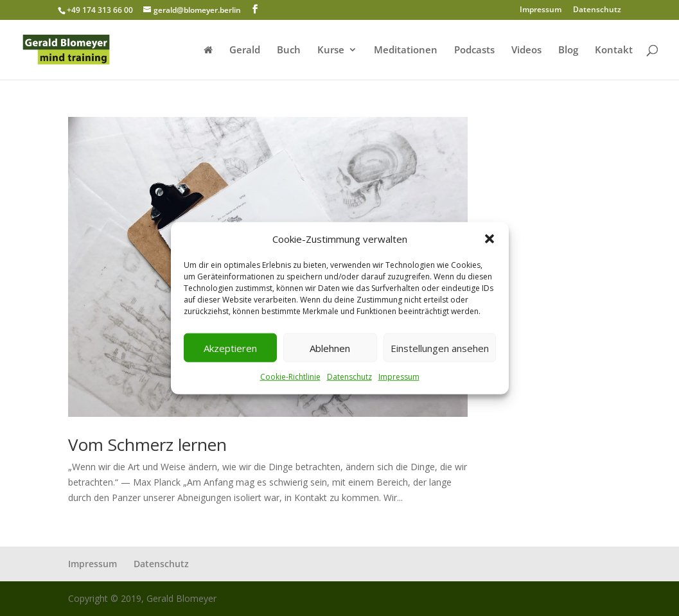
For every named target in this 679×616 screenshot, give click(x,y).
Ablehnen (330, 348)
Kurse (331, 50)
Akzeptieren (230, 348)
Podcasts (474, 50)
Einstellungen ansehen (440, 348)
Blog (568, 50)
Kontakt (614, 50)
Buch (289, 50)
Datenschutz (349, 377)
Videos (526, 50)
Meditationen (406, 50)
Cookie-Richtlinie (290, 377)
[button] (489, 239)
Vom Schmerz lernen (147, 444)
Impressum (399, 377)
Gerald (245, 50)
